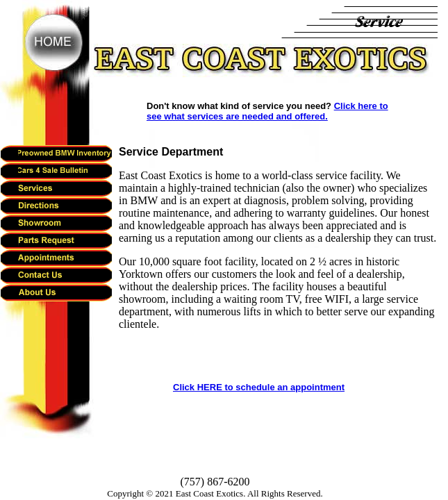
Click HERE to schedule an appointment (259, 387)
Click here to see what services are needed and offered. (267, 111)
